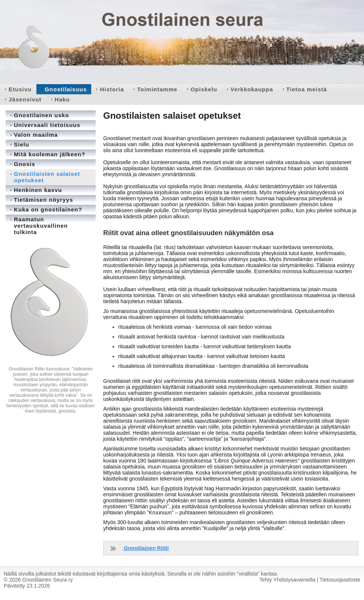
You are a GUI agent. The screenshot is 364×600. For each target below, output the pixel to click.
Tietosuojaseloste (340, 580)
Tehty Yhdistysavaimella (287, 580)
